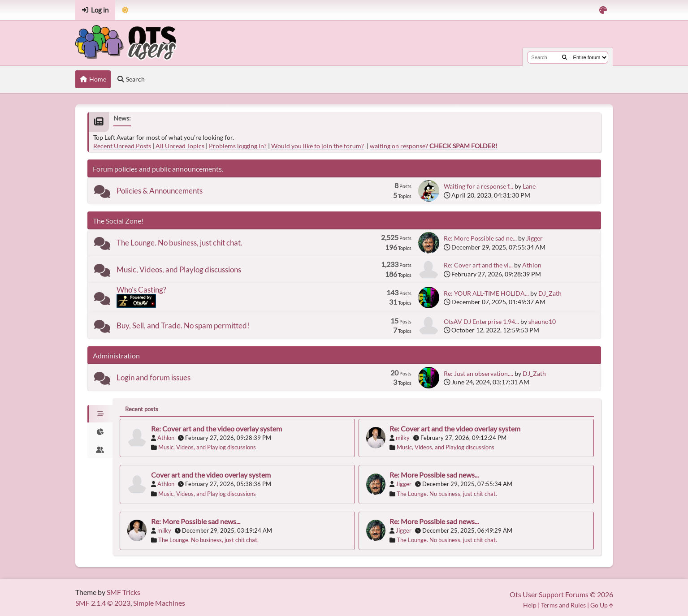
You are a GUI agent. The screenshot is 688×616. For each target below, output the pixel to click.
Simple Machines (159, 603)
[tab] (100, 414)
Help (530, 605)
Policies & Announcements (160, 191)
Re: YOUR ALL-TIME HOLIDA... (486, 293)
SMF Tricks (123, 592)
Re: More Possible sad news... (434, 475)
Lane (529, 186)
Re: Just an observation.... (478, 373)
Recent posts (142, 409)
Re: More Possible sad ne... (480, 238)
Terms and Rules (563, 605)
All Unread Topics (180, 146)
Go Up (602, 605)
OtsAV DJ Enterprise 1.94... (481, 321)
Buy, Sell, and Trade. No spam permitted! (183, 325)
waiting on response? (434, 146)
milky (403, 438)
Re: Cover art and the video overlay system (216, 429)
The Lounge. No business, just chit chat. (180, 243)
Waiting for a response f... (478, 186)
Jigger (534, 238)
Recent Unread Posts (122, 146)
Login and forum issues (154, 377)
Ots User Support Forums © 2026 (561, 594)
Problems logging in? (238, 146)
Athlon (532, 265)
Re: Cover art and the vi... (478, 265)
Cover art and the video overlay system (211, 475)
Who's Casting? (141, 290)
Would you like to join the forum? (318, 146)
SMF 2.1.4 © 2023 (103, 603)
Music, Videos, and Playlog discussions (179, 269)
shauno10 (542, 321)
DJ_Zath (550, 293)
